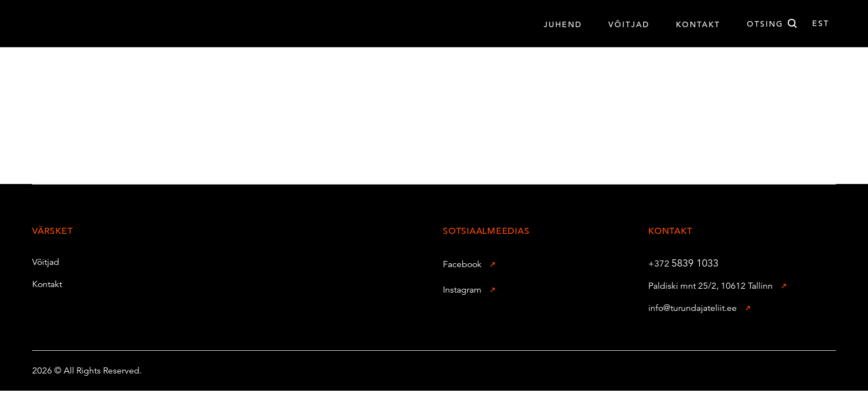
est (821, 23)
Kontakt (698, 24)
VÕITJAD (629, 24)
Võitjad (40, 262)
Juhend (563, 24)
